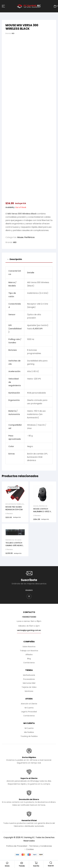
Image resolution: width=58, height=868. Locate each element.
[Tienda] (22, 863)
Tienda (22, 866)
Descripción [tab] (16, 259)
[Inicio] (7, 863)
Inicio (7, 866)
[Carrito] (36, 863)
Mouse (20, 237)
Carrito (36, 866)
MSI (13, 33)
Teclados (18, 540)
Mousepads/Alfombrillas (15, 504)
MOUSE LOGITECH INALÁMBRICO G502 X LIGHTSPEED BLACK (42, 512)
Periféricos (29, 237)
